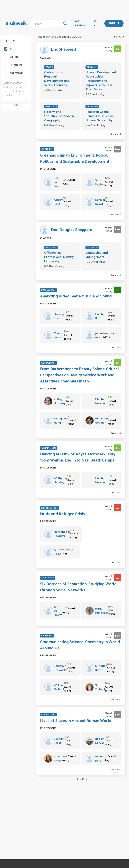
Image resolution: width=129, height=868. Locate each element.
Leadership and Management (97, 255)
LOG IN (95, 23)
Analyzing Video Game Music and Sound (76, 296)
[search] (47, 24)
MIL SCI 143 (51, 247)
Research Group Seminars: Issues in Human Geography (99, 116)
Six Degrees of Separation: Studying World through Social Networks (78, 587)
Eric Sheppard (64, 50)
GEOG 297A (51, 107)
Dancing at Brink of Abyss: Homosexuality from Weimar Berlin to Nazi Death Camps (78, 457)
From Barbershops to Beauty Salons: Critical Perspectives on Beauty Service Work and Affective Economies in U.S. (79, 375)
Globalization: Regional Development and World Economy (57, 79)
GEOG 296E (92, 107)
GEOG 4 (49, 67)
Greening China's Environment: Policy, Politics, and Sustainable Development (75, 159)
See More (116, 134)
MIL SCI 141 (92, 247)
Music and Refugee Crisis (62, 514)
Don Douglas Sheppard (72, 230)
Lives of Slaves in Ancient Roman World (76, 721)
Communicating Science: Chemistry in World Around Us (80, 645)
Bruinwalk (16, 24)
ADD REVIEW (80, 23)
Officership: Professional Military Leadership (59, 257)
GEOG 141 (92, 67)
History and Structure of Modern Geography (59, 116)
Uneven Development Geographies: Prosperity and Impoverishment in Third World (101, 81)
